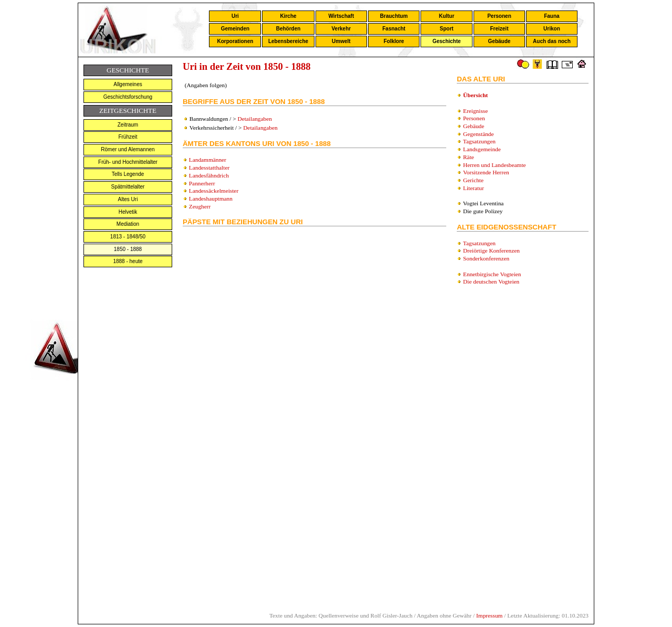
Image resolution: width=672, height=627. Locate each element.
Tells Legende (128, 174)
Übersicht (475, 95)
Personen (499, 16)
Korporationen (235, 41)
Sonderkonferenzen (486, 258)
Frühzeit (128, 137)
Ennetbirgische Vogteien (492, 274)
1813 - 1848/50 (128, 237)
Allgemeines (128, 84)
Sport (447, 29)
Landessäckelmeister (214, 191)
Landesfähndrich (209, 175)
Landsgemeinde (482, 149)
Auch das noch (552, 41)
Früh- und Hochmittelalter (128, 162)
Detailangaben (254, 119)
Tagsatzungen (479, 141)
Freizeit (499, 29)
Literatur (474, 188)
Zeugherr (200, 206)
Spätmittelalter (128, 187)
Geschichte (447, 41)
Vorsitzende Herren (486, 172)
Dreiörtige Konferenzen (491, 250)
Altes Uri (128, 199)
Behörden (288, 29)
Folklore (394, 41)
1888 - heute (128, 261)
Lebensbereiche (288, 41)
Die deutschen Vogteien (491, 281)
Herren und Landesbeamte (495, 165)
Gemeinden (235, 29)
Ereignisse (475, 111)
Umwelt (341, 41)
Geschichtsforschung (128, 97)
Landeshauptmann (211, 198)
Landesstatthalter (209, 168)
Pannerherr (202, 183)
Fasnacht (394, 29)
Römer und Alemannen (128, 149)
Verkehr (341, 29)
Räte (469, 157)
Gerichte (473, 180)
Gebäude (500, 41)
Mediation (128, 224)
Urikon (552, 29)
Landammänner (208, 160)
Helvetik (128, 212)
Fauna (552, 16)
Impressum (489, 615)
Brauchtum (394, 16)
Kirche (288, 16)
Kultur (447, 16)
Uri (235, 16)
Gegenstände (479, 134)
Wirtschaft (341, 16)
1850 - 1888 (128, 249)
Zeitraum (128, 125)
